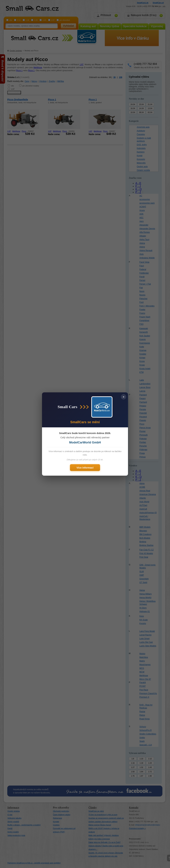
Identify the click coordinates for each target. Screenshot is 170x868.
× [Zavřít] (124, 397)
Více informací (85, 468)
